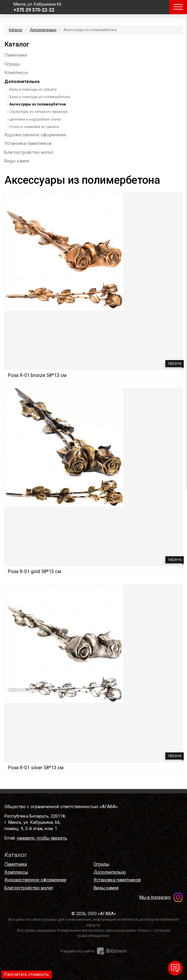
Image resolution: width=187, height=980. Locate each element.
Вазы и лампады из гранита (33, 89)
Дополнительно (43, 30)
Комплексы (16, 73)
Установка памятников (28, 143)
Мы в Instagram (155, 897)
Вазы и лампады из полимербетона (40, 97)
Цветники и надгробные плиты (35, 119)
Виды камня (17, 161)
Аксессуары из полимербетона (37, 104)
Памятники (16, 55)
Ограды (12, 64)
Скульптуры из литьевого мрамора (38, 112)
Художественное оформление (35, 135)
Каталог (16, 30)
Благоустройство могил (29, 152)
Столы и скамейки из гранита (34, 127)
